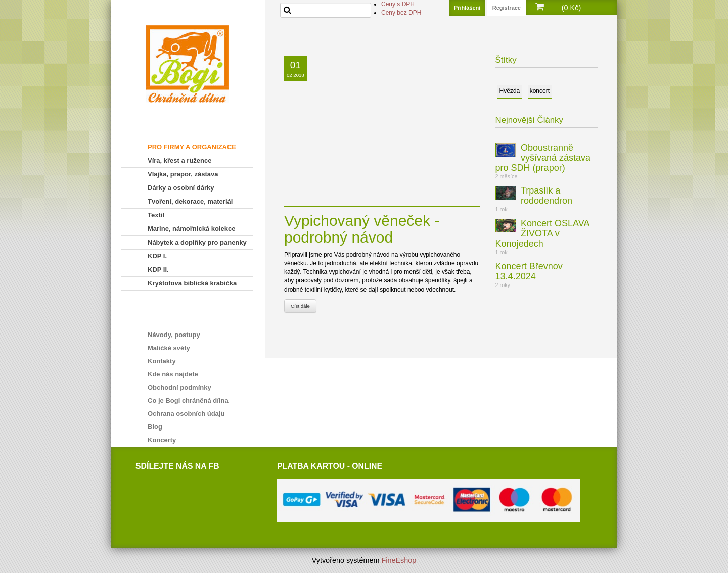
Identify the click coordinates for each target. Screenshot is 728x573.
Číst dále (300, 306)
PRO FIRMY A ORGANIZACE (192, 147)
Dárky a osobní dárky (181, 188)
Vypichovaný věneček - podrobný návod (362, 229)
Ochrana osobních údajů (186, 414)
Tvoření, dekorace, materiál (190, 201)
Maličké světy (169, 348)
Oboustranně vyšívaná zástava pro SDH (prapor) (543, 158)
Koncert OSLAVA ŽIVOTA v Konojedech (542, 233)
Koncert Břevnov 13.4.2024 (529, 271)
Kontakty (162, 361)
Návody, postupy (174, 335)
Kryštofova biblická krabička (192, 283)
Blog (155, 427)
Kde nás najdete (173, 374)
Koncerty (162, 440)
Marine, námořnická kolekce (191, 229)
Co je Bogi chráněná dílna (188, 400)
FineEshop (399, 560)
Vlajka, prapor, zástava (183, 174)
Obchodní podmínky (179, 387)
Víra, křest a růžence (179, 160)
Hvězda (510, 91)
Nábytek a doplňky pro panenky (197, 242)
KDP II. (158, 270)
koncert (540, 91)
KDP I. (157, 256)
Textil (156, 215)
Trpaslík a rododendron (547, 196)
